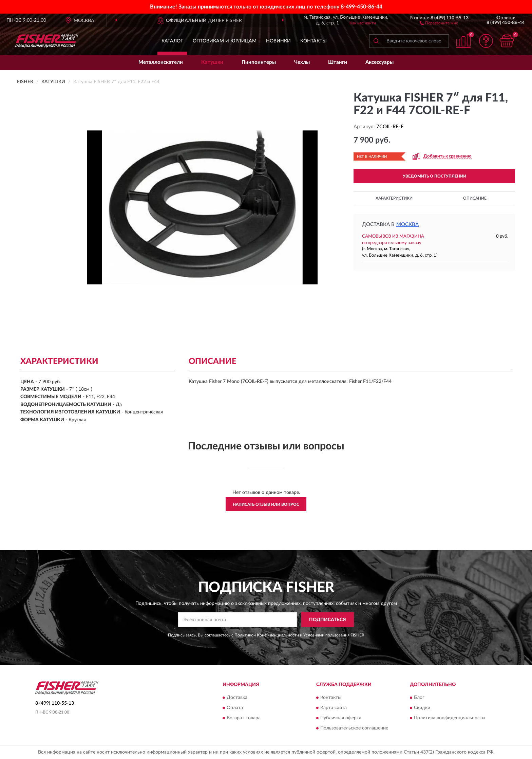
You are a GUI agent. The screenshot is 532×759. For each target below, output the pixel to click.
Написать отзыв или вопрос (266, 504)
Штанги (338, 62)
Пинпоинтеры (259, 62)
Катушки (212, 62)
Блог (419, 698)
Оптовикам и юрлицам (225, 41)
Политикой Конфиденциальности (267, 635)
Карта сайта (334, 708)
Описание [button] (475, 198)
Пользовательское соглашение (354, 728)
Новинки (278, 41)
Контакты (313, 41)
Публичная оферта (341, 718)
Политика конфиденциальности (449, 718)
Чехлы (302, 62)
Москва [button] (407, 225)
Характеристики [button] (394, 198)
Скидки (422, 708)
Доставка (237, 698)
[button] (439, 23)
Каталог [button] (172, 41)
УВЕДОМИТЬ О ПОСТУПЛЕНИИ (434, 176)
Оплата (235, 708)
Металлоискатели (161, 62)
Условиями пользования (326, 635)
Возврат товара (244, 718)
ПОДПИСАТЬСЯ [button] (328, 620)
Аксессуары (379, 62)
